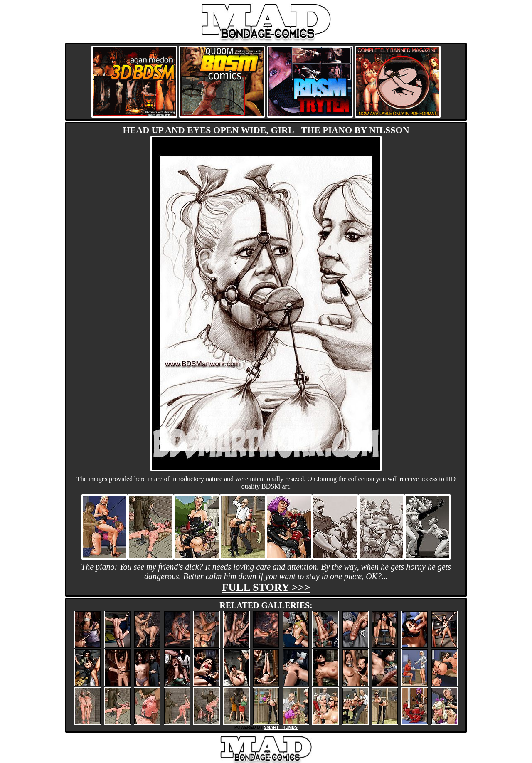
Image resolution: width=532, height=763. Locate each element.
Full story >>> (266, 587)
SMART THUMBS (281, 727)
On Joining (322, 479)
